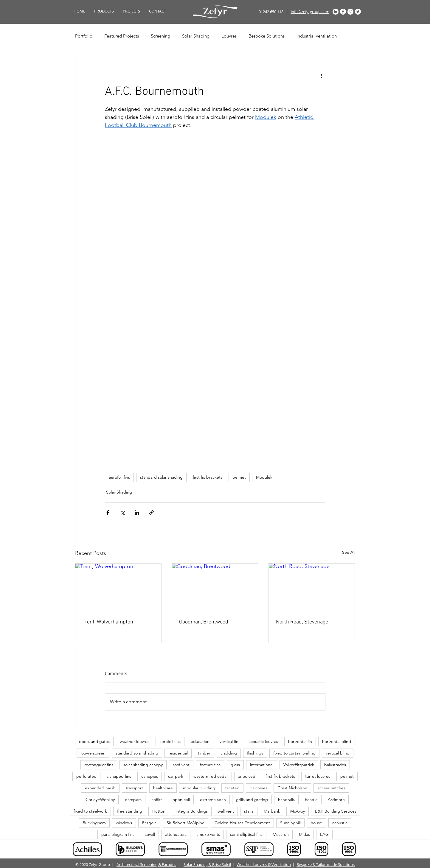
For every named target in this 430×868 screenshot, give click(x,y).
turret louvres (318, 776)
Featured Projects (122, 36)
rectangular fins (99, 765)
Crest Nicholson (292, 788)
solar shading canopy (143, 765)
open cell (181, 799)
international (262, 765)
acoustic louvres (263, 741)
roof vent (181, 765)
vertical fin (229, 741)
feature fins (210, 765)
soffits (157, 799)
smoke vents (208, 834)
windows (124, 823)
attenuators (176, 834)
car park (176, 776)
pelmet (239, 477)
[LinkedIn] (336, 12)
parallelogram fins (118, 834)
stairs (249, 811)
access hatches (331, 788)
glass (235, 765)
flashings (255, 753)
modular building (199, 788)
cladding (229, 753)
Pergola (149, 823)
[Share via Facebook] (108, 512)
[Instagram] (350, 12)
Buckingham (94, 823)
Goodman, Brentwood (204, 622)
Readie (311, 799)
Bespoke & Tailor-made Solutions (326, 864)
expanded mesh (100, 788)
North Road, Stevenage (302, 622)
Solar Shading (196, 36)
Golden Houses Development (242, 823)
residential (178, 753)
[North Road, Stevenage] (312, 588)
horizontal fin (300, 741)
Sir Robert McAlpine (185, 823)
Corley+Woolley (100, 799)
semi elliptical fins (246, 834)
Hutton (159, 811)
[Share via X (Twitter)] (122, 512)
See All (349, 552)
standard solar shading (161, 477)
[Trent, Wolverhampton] (118, 588)
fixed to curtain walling (294, 753)
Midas (304, 834)
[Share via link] (152, 512)
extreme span (213, 799)
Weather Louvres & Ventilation (264, 864)
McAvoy (298, 811)
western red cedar (211, 776)
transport (134, 788)
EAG (324, 834)
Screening (160, 36)
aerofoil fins (119, 477)
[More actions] (322, 75)
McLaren (281, 834)
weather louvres (135, 741)
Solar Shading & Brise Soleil (207, 864)
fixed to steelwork (90, 811)
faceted (232, 788)
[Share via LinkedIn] (137, 512)
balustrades (335, 765)
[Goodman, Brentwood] (215, 588)
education (200, 741)
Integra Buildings (192, 811)
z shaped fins (119, 776)
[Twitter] (358, 12)
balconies (259, 788)
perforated (86, 776)
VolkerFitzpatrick (299, 765)
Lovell (150, 834)
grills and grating (252, 799)
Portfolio (84, 36)
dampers (133, 799)
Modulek (264, 477)
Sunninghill (290, 823)
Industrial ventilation (317, 36)
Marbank (272, 811)
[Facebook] (343, 12)
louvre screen (93, 753)
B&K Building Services (336, 811)
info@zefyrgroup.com (310, 12)
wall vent (226, 811)
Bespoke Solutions (267, 36)
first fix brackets (208, 477)
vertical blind (338, 753)
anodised (247, 776)
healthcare (163, 788)
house (316, 823)
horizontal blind (337, 741)
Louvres (229, 36)
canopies (150, 776)
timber (204, 753)
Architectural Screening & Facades (146, 864)
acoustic (340, 823)
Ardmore (336, 799)
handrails (286, 799)
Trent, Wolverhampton (108, 622)
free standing (130, 811)
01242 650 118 (271, 12)
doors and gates (94, 741)
